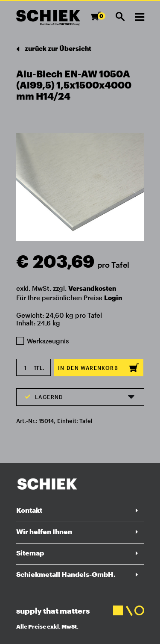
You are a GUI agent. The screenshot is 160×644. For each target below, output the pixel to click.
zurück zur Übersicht (54, 49)
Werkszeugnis (43, 341)
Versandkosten (92, 288)
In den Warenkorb (99, 368)
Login (113, 298)
